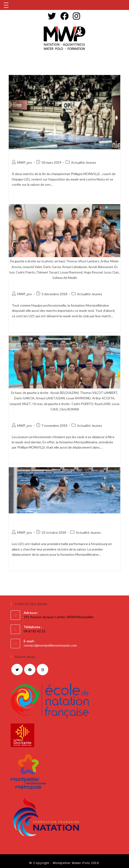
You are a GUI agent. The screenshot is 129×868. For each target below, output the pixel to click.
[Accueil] (9, 51)
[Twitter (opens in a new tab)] (53, 16)
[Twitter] (17, 670)
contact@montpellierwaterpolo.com (50, 645)
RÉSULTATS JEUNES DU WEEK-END (51, 286)
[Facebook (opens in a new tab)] (64, 16)
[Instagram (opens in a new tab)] (76, 16)
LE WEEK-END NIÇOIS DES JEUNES (51, 417)
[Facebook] (30, 670)
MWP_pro (25, 162)
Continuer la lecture (26, 195)
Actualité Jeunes (84, 162)
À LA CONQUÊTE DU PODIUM (43, 154)
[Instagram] (43, 670)
